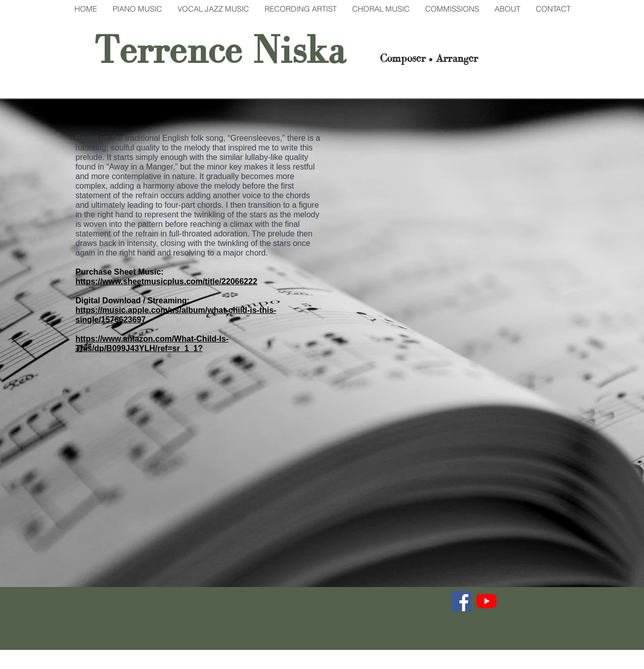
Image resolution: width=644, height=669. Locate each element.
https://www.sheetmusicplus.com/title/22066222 (166, 281)
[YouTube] (487, 601)
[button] (137, 9)
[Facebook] (461, 601)
